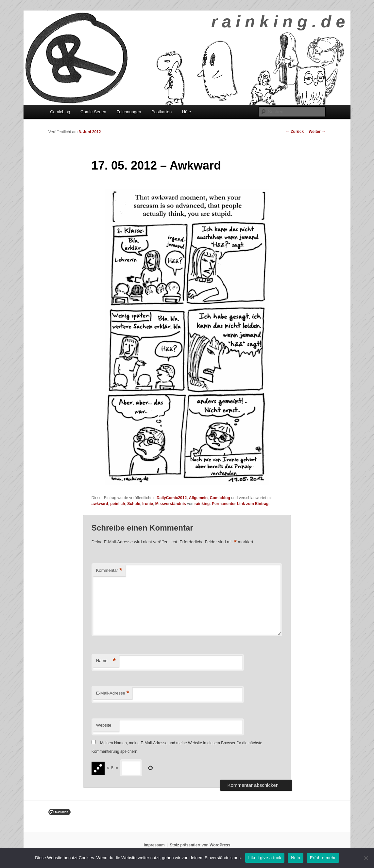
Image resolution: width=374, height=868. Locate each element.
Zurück (295, 132)
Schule (134, 504)
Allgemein (198, 498)
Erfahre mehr (323, 858)
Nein (296, 858)
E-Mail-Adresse (113, 693)
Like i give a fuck (265, 858)
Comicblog (60, 112)
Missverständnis (171, 504)
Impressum (154, 845)
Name (106, 661)
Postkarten (161, 112)
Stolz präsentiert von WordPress (200, 845)
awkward (100, 504)
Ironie (148, 504)
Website (104, 725)
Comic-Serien (93, 112)
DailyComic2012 (172, 498)
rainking (202, 504)
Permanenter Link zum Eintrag (240, 504)
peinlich (118, 504)
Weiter (317, 132)
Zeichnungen (129, 112)
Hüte (187, 112)
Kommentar (109, 571)
